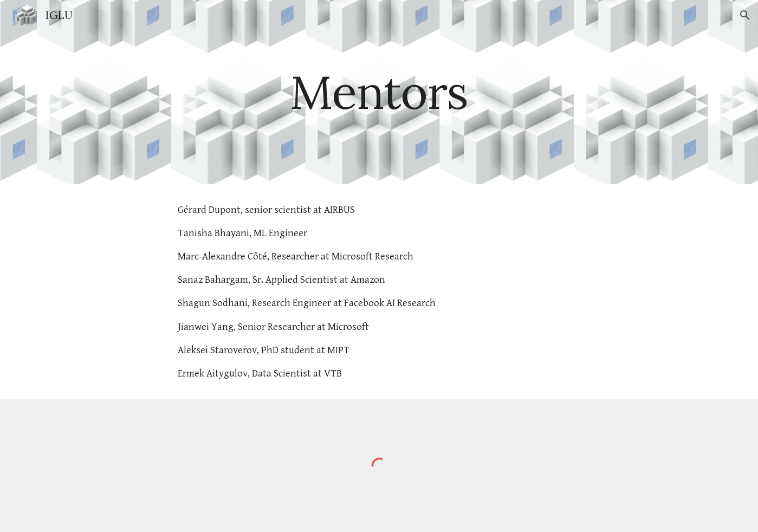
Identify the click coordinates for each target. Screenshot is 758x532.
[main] (379, 92)
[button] (745, 15)
